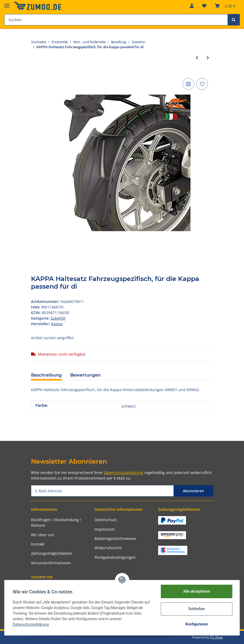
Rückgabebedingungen (115, 557)
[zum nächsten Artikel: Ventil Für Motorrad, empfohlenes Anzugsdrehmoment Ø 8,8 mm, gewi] (208, 58)
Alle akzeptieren (196, 591)
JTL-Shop (216, 637)
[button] (192, 6)
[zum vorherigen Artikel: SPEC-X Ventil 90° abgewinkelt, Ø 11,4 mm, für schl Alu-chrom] (197, 58)
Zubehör (58, 318)
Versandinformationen (51, 563)
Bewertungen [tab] (85, 375)
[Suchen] (116, 20)
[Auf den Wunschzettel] (202, 84)
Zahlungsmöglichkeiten (52, 553)
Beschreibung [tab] (46, 375)
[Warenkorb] (225, 6)
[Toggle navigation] (7, 3)
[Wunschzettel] (204, 6)
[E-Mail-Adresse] (102, 491)
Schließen (196, 609)
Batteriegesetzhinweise (115, 538)
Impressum (105, 529)
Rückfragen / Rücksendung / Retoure (56, 522)
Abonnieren (193, 491)
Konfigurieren (196, 624)
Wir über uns (43, 535)
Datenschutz (106, 520)
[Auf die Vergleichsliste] (188, 84)
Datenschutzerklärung (124, 473)
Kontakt (38, 544)
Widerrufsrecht (108, 548)
